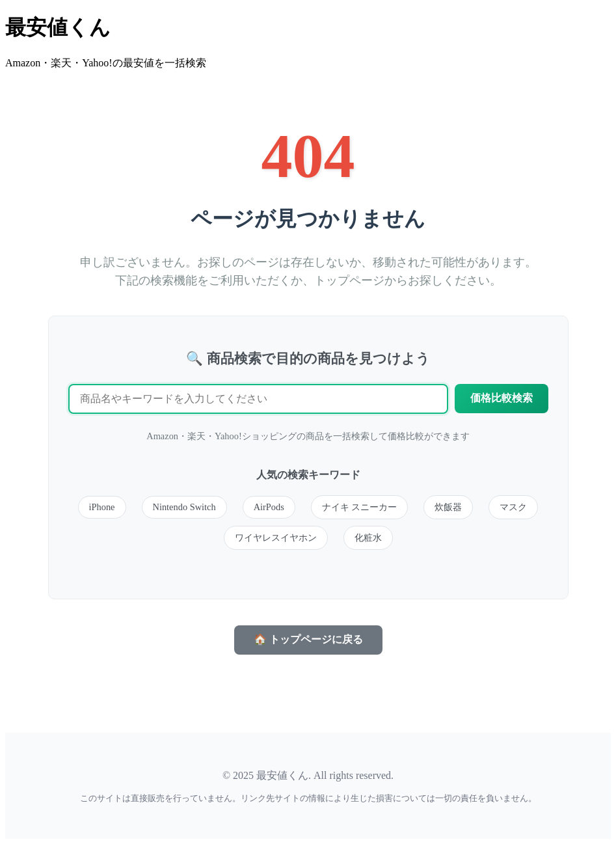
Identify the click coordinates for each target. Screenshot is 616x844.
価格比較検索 (502, 398)
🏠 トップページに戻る (308, 639)
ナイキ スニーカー (360, 507)
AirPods (269, 507)
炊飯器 (448, 507)
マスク (513, 507)
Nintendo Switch (184, 507)
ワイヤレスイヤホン (276, 538)
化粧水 (368, 538)
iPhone (102, 507)
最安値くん (58, 27)
